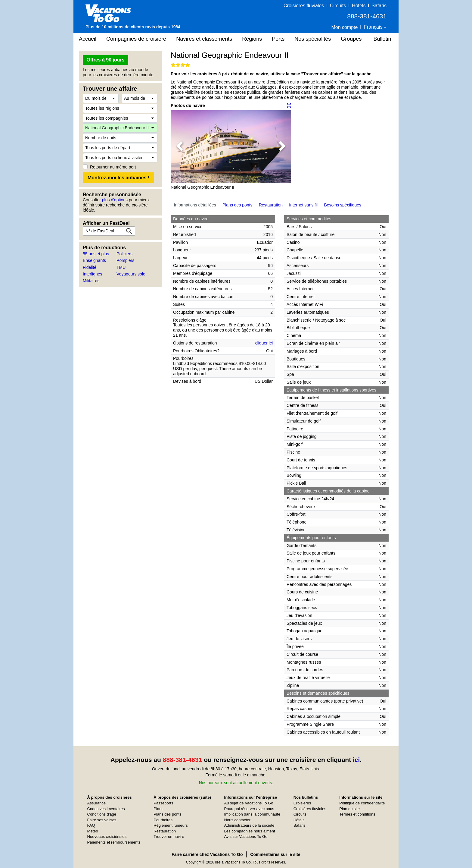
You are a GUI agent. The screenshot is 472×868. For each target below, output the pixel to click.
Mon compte (344, 27)
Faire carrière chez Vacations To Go (207, 854)
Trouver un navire (169, 837)
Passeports (163, 803)
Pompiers (125, 260)
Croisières (302, 803)
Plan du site (349, 809)
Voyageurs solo (131, 274)
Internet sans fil (303, 205)
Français (374, 27)
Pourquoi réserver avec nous (249, 809)
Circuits (338, 6)
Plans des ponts (238, 205)
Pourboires (163, 820)
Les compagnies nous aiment (250, 831)
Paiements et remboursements (114, 842)
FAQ (91, 825)
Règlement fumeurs (171, 825)
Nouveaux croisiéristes (107, 837)
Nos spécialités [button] (313, 39)
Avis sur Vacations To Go (246, 837)
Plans (158, 809)
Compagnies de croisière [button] (136, 39)
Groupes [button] (351, 39)
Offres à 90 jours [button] (105, 60)
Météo (93, 831)
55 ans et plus (96, 254)
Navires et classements (204, 39)
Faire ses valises (102, 820)
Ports (278, 39)
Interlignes (93, 274)
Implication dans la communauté (252, 814)
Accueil (88, 39)
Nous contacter (237, 820)
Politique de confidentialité (362, 803)
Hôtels (359, 6)
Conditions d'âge (102, 814)
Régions (252, 39)
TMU (121, 267)
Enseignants (94, 260)
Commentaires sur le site (275, 854)
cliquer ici (264, 343)
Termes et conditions (357, 814)
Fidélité (90, 267)
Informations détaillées (195, 205)
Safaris (379, 6)
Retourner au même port (113, 167)
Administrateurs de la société (249, 825)
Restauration (271, 205)
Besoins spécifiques (343, 205)
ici (356, 760)
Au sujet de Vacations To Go (249, 803)
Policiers (124, 254)
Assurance (96, 803)
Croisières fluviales (304, 6)
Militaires (91, 281)
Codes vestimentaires (106, 809)
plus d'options (115, 200)
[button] (180, 146)
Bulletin (382, 39)
